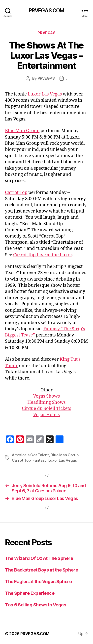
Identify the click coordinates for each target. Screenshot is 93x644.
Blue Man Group (22, 131)
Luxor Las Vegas (45, 94)
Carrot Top (16, 193)
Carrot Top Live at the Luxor (43, 255)
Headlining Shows (46, 402)
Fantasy (39, 460)
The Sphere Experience (30, 593)
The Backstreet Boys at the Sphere (41, 570)
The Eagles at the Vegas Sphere (38, 582)
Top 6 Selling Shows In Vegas (35, 605)
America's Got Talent (30, 455)
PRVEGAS (47, 33)
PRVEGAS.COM (46, 11)
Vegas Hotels (46, 415)
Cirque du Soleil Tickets (46, 409)
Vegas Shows (47, 396)
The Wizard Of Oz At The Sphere (39, 558)
